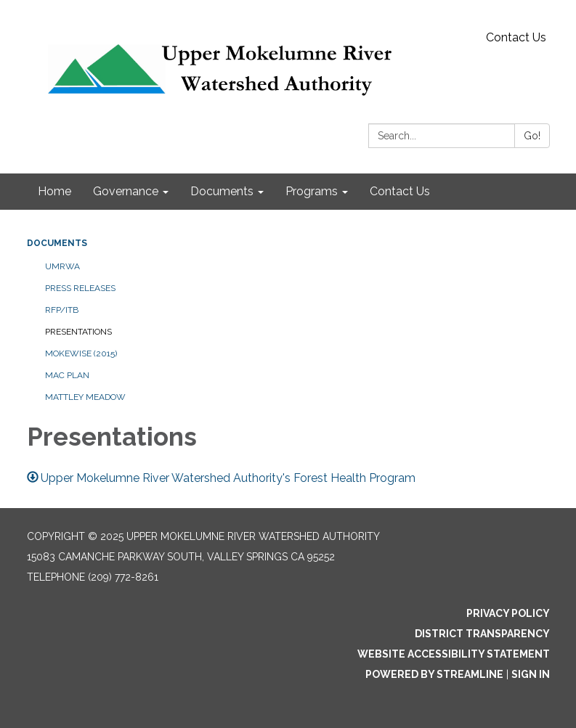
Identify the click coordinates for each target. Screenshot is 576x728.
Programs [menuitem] (312, 191)
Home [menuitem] (54, 191)
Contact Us (516, 37)
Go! (532, 136)
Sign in (531, 674)
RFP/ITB (62, 310)
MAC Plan (67, 375)
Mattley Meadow (85, 397)
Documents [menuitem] (222, 191)
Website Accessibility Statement (454, 654)
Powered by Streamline (434, 674)
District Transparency (482, 634)
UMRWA (62, 266)
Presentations (78, 332)
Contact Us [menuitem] (400, 191)
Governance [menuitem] (126, 191)
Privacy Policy (508, 613)
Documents (57, 243)
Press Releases (80, 288)
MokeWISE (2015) (81, 353)
